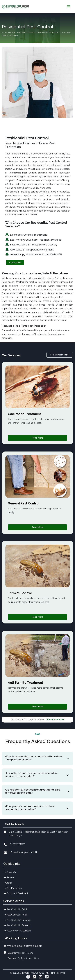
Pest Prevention (13, 888)
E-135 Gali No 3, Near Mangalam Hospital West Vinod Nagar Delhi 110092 (38, 834)
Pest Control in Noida (15, 915)
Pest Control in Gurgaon (17, 925)
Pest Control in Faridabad (17, 920)
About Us (10, 872)
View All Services (55, 719)
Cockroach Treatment (16, 893)
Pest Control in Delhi (15, 909)
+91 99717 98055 (17, 844)
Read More (37, 438)
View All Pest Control (59, 355)
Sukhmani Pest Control (31, 973)
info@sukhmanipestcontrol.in (24, 852)
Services (9, 877)
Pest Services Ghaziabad (17, 931)
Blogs (8, 883)
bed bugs (32, 161)
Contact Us (15, 262)
